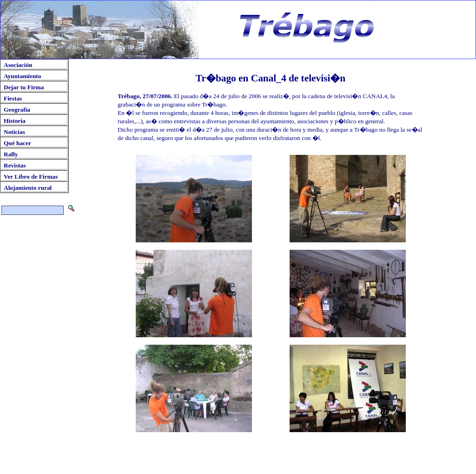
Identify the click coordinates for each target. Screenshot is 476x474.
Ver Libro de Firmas (31, 177)
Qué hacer (17, 143)
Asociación (18, 65)
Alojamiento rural (28, 188)
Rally (11, 154)
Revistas (15, 165)
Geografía (17, 110)
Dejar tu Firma (24, 87)
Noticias (14, 132)
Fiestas (13, 98)
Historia (15, 121)
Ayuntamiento (22, 76)
